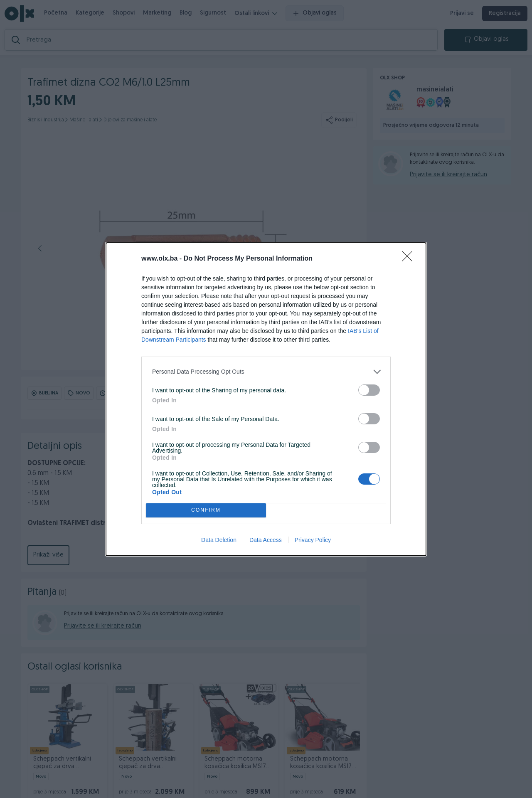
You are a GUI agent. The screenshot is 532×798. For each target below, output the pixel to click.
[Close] (410, 259)
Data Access (266, 540)
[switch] (369, 390)
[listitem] (266, 372)
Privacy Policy (313, 540)
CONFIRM (206, 510)
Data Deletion (219, 540)
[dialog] (266, 399)
